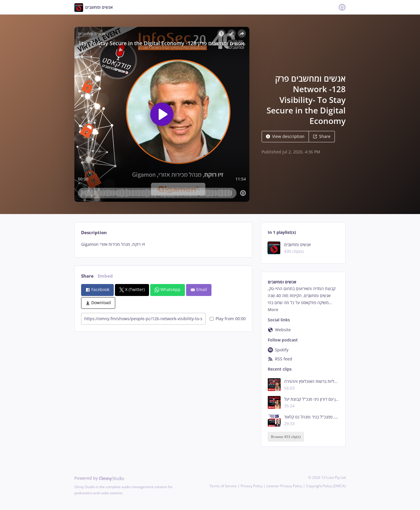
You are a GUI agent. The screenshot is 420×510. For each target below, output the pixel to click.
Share (322, 136)
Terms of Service (223, 486)
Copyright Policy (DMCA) (326, 486)
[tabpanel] (163, 244)
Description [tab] (94, 233)
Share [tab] (87, 276)
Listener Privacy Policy (284, 486)
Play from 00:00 (228, 319)
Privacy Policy (252, 486)
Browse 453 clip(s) (286, 437)
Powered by (99, 478)
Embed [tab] (105, 276)
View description (285, 136)
